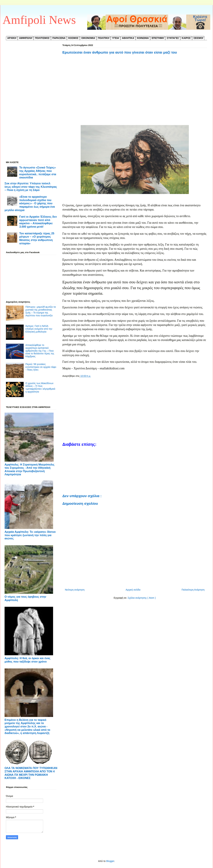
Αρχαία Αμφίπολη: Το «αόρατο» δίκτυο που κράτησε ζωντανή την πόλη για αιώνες (30, 535)
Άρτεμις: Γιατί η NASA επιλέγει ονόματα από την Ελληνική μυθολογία (39, 329)
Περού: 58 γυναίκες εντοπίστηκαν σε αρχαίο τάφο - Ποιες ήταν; (41, 367)
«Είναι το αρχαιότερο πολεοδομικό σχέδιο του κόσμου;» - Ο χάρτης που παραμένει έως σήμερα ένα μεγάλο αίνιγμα (30, 203)
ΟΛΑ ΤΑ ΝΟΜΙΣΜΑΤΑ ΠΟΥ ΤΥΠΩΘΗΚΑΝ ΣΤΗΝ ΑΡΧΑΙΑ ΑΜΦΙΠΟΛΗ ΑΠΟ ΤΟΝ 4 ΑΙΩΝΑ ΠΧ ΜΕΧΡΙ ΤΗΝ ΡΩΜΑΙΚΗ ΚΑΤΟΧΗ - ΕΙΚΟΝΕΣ (31, 773)
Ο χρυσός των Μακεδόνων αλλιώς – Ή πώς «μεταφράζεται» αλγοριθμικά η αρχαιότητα (40, 387)
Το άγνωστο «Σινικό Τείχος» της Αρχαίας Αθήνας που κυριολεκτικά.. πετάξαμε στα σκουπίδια (38, 172)
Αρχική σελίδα (133, 590)
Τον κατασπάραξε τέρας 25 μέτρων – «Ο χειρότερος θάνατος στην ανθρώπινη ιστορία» (37, 238)
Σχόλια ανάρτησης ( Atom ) (142, 598)
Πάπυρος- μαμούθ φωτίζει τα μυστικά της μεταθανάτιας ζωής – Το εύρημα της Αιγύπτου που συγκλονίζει (41, 311)
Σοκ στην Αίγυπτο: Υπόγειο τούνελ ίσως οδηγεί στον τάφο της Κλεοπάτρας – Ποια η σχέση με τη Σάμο (31, 187)
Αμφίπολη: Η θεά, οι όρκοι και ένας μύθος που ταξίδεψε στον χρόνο (27, 660)
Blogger (110, 861)
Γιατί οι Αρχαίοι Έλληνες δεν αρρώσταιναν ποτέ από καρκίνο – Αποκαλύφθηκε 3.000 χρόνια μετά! (38, 222)
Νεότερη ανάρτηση (75, 590)
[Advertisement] (135, 90)
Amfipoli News (39, 20)
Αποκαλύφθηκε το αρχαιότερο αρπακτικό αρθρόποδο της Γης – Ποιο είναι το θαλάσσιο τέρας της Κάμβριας (40, 351)
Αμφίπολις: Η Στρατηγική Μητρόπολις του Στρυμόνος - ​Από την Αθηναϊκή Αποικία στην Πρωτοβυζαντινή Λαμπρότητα (29, 469)
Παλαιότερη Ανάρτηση (193, 590)
